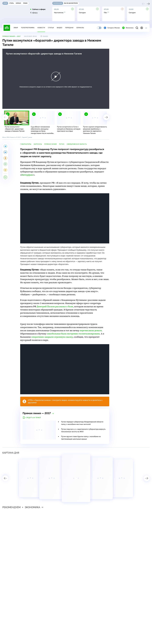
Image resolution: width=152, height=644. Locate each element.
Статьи (51, 28)
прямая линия (50, 144)
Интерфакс (27, 175)
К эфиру (34, 13)
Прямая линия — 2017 (11, 36)
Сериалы (80, 28)
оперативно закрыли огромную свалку (52, 337)
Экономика (128, 28)
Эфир (16, 28)
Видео (60, 28)
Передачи (69, 28)
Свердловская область (77, 144)
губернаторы (26, 144)
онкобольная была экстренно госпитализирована (73, 334)
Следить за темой (33, 418)
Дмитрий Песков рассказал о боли (55, 307)
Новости (41, 28)
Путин (62, 144)
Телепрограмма (28, 28)
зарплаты (38, 144)
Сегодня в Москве (112, 28)
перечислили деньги (91, 331)
